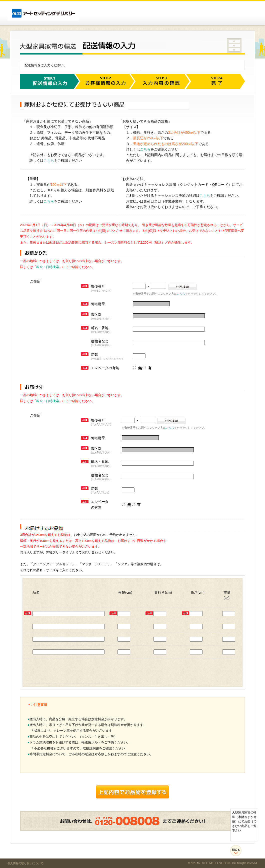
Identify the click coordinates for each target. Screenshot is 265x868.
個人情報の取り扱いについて (25, 863)
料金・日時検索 (48, 267)
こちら (49, 161)
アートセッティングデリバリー (43, 14)
